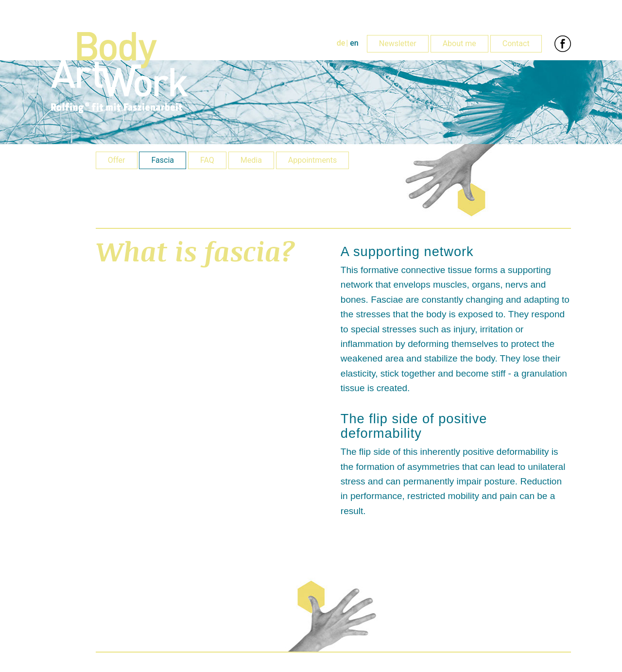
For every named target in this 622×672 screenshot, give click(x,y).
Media (251, 160)
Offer (117, 160)
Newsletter (398, 43)
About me (459, 43)
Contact (516, 43)
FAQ (207, 160)
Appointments (312, 160)
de (341, 43)
